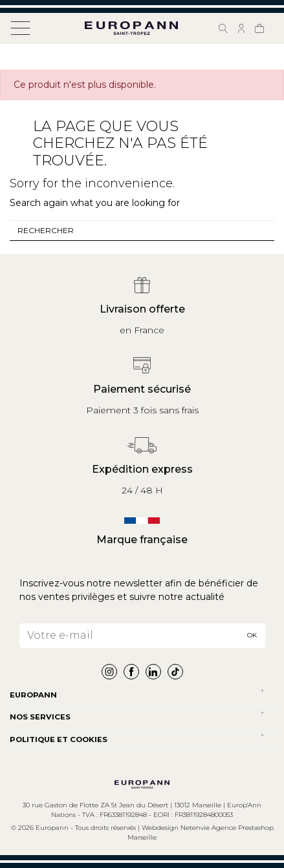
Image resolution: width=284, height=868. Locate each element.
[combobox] (142, 231)
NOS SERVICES (40, 717)
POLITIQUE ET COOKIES (59, 739)
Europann (33, 695)
